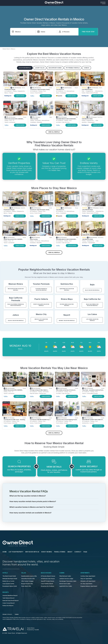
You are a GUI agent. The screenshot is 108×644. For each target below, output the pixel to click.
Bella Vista (15, 423)
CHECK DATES (20, 96)
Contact (78, 552)
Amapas (66, 423)
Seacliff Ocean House (46, 581)
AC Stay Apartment (83, 584)
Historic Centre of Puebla (92, 93)
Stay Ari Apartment (83, 579)
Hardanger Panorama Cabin (65, 581)
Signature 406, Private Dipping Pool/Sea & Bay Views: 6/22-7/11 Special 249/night (67, 420)
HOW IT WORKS (47, 552)
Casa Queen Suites (8, 584)
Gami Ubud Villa (25, 586)
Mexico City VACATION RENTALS (41, 320)
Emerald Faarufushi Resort (10, 601)
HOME (5, 552)
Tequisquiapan (91, 122)
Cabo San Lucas (66, 122)
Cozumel (92, 423)
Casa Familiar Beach (45, 584)
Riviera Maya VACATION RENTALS (67, 305)
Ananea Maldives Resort (9, 596)
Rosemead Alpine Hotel (9, 586)
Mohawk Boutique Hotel (9, 579)
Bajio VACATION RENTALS (92, 290)
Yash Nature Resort (8, 598)
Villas (23, 573)
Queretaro (84, 122)
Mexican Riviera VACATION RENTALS (16, 289)
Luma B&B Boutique (87, 89)
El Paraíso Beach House (46, 576)
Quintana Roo (85, 423)
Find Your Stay (88, 32)
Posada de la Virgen (10, 89)
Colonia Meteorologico (92, 393)
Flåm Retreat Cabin (63, 576)
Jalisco (58, 93)
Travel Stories (60, 552)
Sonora (32, 93)
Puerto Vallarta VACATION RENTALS (41, 305)
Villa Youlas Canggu (26, 581)
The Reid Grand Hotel (9, 576)
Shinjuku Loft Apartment (84, 581)
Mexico (6, 93)
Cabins (60, 573)
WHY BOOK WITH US (32, 552)
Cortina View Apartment (84, 576)
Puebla (83, 93)
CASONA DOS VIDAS (87, 119)
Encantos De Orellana (46, 586)
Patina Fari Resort (8, 606)
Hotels (5, 573)
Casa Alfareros (60, 89)
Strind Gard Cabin (62, 584)
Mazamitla (40, 122)
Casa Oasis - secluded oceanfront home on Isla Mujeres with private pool (93, 391)
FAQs (85, 552)
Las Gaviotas (12, 122)
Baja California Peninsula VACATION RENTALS (16, 305)
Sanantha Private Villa (27, 579)
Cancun (84, 393)
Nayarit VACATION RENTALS (67, 320)
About (70, 552)
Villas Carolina (34, 119)
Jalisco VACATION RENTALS (16, 320)
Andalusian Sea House (46, 579)
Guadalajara (63, 93)
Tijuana (6, 122)
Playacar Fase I (43, 393)
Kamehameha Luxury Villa (28, 576)
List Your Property (16, 552)
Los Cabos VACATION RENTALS (92, 320)
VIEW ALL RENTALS (54, 132)
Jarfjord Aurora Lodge (64, 579)
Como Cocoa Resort (8, 603)
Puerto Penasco (39, 93)
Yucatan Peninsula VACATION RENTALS (41, 289)
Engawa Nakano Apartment (85, 586)
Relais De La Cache (8, 581)
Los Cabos (58, 122)
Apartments (82, 573)
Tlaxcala (11, 93)
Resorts (6, 592)
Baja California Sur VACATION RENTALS (92, 305)
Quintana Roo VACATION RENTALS (67, 289)
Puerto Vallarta (60, 423)
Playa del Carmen (34, 393)
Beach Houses (45, 573)
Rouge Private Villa (26, 584)
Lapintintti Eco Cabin (63, 586)
